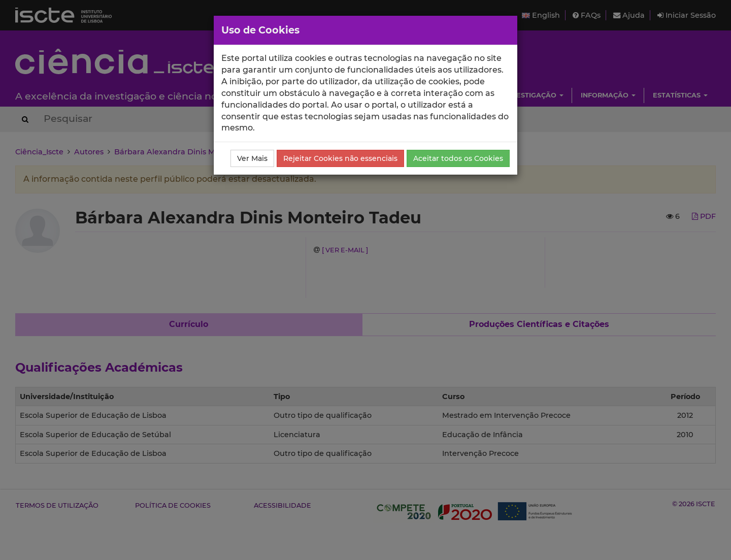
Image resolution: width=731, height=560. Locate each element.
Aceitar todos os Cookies (458, 158)
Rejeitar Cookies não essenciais (340, 158)
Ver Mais (252, 158)
